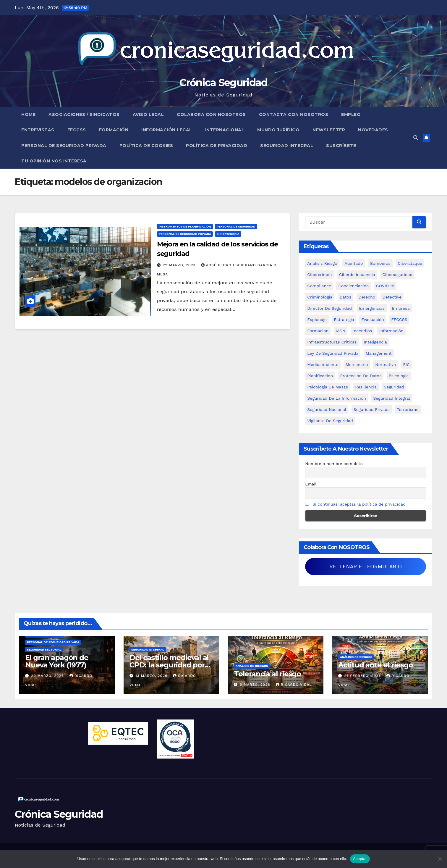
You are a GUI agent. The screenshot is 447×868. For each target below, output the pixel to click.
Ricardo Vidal (294, 685)
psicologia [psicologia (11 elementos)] (399, 376)
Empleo (351, 114)
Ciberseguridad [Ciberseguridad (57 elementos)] (397, 275)
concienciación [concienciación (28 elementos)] (353, 286)
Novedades (373, 130)
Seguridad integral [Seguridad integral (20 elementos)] (392, 398)
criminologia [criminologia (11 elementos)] (320, 297)
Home (28, 114)
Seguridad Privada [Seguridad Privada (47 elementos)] (372, 409)
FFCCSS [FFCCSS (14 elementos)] (399, 320)
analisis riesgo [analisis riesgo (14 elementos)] (322, 263)
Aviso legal (148, 114)
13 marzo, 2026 (152, 676)
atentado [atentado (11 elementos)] (354, 263)
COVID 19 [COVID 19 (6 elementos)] (385, 286)
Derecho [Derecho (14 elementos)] (367, 297)
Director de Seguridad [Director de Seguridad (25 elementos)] (329, 308)
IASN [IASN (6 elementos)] (341, 331)
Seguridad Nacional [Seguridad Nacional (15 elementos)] (327, 409)
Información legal (167, 130)
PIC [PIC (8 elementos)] (406, 364)
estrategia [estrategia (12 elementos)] (344, 320)
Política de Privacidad (217, 146)
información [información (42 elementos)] (391, 331)
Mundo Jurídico (278, 130)
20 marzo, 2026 (48, 676)
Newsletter (329, 130)
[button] (416, 138)
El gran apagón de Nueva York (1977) (57, 661)
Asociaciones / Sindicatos (84, 114)
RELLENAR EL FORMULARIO (366, 566)
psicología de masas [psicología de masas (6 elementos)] (328, 387)
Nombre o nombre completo (334, 464)
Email (311, 484)
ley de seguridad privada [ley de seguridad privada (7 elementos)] (333, 353)
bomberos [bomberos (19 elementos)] (380, 263)
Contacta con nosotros (294, 114)
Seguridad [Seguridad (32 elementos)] (394, 387)
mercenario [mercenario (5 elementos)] (357, 364)
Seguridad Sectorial (44, 650)
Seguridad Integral (287, 146)
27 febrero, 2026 (363, 676)
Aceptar (360, 859)
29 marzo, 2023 (180, 265)
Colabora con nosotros (211, 114)
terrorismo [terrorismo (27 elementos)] (408, 409)
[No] (440, 859)
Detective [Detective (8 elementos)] (392, 297)
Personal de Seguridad (236, 226)
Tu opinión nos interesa (54, 161)
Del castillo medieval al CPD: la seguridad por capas (169, 665)
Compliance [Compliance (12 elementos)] (319, 286)
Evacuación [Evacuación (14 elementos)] (373, 320)
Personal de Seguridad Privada (64, 146)
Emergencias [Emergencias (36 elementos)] (372, 308)
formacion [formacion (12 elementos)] (318, 331)
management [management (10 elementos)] (379, 353)
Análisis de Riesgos (252, 666)
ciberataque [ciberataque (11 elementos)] (410, 263)
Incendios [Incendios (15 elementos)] (362, 331)
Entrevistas (38, 130)
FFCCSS (77, 130)
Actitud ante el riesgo (376, 665)
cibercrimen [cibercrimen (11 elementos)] (319, 275)
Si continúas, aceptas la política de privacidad (359, 504)
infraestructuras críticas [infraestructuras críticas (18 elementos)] (332, 342)
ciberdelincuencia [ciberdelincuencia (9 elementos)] (357, 275)
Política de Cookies (146, 146)
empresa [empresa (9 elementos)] (401, 308)
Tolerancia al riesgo (267, 674)
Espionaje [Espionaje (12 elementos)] (317, 320)
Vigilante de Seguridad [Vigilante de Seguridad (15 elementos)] (330, 421)
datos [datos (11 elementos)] (345, 297)
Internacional (225, 130)
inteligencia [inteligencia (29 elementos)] (375, 342)
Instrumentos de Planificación (185, 226)
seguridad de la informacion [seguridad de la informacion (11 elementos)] (336, 398)
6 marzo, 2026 (256, 685)
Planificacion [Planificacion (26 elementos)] (320, 376)
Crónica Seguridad (223, 83)
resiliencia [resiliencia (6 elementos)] (366, 387)
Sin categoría (228, 234)
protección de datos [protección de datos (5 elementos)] (361, 376)
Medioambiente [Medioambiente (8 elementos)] (323, 364)
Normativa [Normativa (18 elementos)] (386, 364)
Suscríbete (341, 146)
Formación (114, 130)
